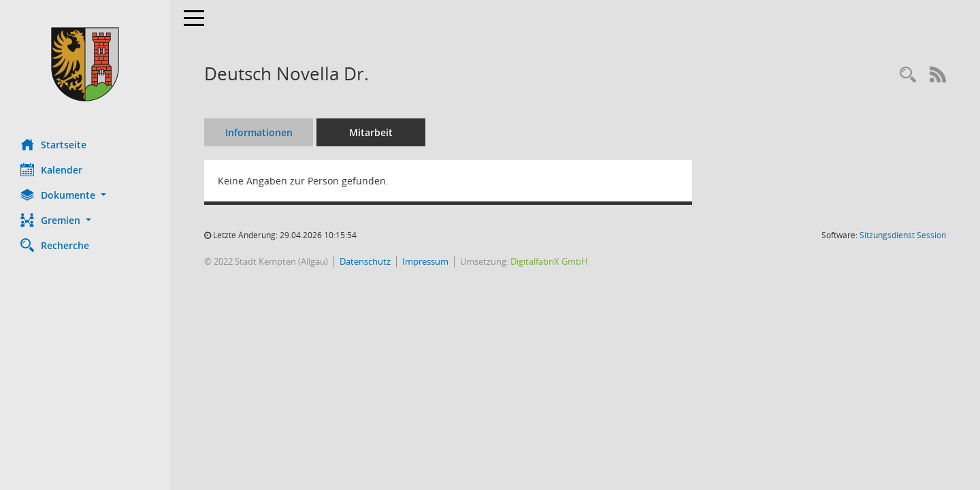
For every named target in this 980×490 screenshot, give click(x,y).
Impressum (425, 261)
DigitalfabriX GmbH (549, 261)
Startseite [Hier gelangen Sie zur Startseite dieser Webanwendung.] (53, 144)
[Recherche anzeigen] (908, 75)
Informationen (259, 132)
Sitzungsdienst (903, 235)
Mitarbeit (371, 132)
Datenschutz (365, 261)
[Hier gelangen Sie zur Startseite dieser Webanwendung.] (85, 64)
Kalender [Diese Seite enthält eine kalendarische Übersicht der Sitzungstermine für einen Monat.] (51, 169)
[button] (85, 195)
